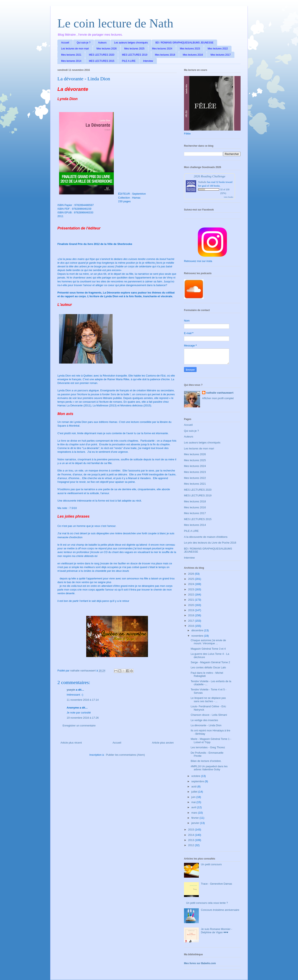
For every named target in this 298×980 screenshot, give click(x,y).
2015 (191, 830)
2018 (191, 615)
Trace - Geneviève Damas (216, 884)
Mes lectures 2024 (162, 49)
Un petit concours (211, 864)
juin (194, 797)
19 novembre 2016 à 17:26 (83, 718)
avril (194, 807)
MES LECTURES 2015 (102, 61)
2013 (191, 840)
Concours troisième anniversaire (220, 910)
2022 (191, 595)
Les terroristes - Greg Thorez (208, 747)
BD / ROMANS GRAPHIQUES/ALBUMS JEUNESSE (184, 43)
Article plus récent (71, 743)
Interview (148, 61)
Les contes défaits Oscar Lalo (208, 667)
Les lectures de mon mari (75, 49)
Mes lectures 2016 (193, 55)
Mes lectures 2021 (71, 55)
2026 (191, 574)
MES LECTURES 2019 (134, 55)
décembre (198, 630)
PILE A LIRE (129, 61)
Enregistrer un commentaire (79, 726)
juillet (195, 792)
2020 (191, 605)
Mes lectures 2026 (107, 49)
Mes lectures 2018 (165, 55)
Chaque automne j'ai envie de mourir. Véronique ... (208, 642)
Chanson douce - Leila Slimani (209, 715)
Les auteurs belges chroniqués (131, 43)
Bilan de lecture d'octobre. (206, 761)
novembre (198, 636)
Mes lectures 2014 (71, 61)
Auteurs (102, 43)
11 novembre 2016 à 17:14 (83, 700)
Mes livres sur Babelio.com (200, 963)
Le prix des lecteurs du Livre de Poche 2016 (210, 543)
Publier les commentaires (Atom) (125, 755)
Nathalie (202, 182)
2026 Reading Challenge (210, 176)
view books (228, 197)
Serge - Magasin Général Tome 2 (210, 662)
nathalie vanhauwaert (220, 393)
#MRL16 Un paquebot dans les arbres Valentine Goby (209, 768)
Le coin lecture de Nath (115, 23)
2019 (191, 610)
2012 (191, 845)
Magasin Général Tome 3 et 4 (208, 649)
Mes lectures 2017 (221, 55)
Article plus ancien (163, 743)
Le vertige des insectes (204, 720)
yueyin (71, 690)
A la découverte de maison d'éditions (206, 537)
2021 (191, 600)
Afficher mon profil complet (218, 398)
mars (195, 813)
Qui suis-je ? (84, 43)
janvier (196, 823)
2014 (191, 835)
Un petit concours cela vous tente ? (207, 903)
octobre (196, 776)
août (194, 786)
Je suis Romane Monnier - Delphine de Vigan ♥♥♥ (217, 931)
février (196, 818)
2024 (191, 584)
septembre (198, 781)
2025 (191, 579)
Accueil (65, 43)
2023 (191, 589)
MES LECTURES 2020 (102, 55)
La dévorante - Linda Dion (206, 725)
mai (194, 802)
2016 (191, 626)
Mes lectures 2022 (218, 49)
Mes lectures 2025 (134, 49)
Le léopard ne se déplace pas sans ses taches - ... (208, 700)
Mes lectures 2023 (190, 49)
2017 (191, 621)
